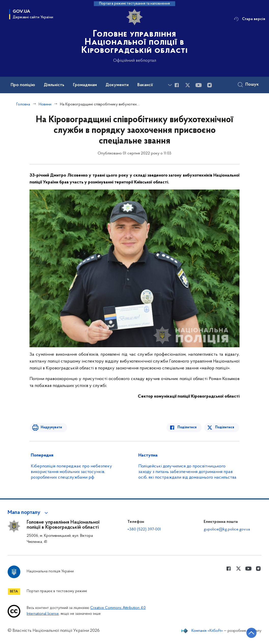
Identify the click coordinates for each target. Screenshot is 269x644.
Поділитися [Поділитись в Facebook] (188, 427)
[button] (29, 513)
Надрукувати (50, 427)
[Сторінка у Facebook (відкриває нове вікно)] (177, 85)
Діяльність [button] (54, 85)
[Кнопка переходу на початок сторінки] (250, 633)
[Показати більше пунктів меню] (170, 85)
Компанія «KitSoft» (207, 631)
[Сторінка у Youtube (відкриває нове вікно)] (199, 85)
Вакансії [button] (145, 85)
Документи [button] (117, 85)
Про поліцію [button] (23, 85)
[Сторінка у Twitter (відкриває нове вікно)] (188, 85)
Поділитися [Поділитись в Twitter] (225, 427)
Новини (45, 104)
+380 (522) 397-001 (144, 529)
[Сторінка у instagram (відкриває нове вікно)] (210, 85)
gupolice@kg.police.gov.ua (227, 529)
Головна (23, 104)
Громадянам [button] (85, 85)
